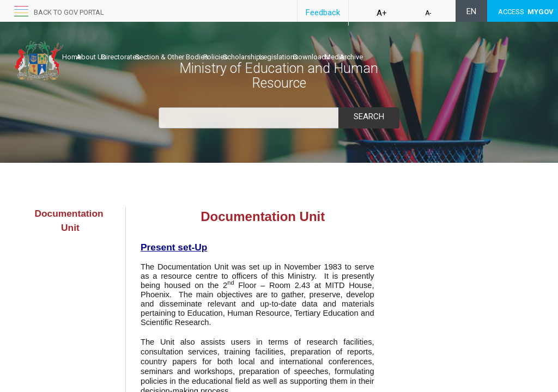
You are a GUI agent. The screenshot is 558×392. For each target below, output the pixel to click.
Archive (454, 47)
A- (428, 13)
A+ (382, 13)
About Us (103, 47)
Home (72, 47)
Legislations (347, 47)
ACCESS (526, 12)
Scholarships (301, 47)
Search (369, 117)
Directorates (144, 47)
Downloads (392, 47)
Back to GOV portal (69, 12)
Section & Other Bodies (206, 47)
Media (426, 47)
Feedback (323, 13)
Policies (261, 47)
